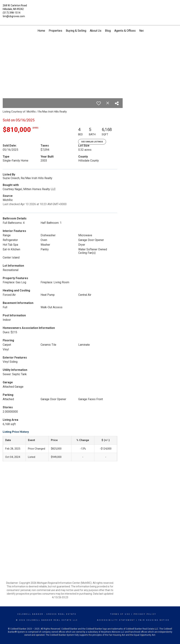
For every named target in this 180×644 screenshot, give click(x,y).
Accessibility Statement (116, 620)
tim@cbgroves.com (14, 16)
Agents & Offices (125, 31)
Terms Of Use (120, 614)
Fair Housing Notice (154, 620)
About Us (96, 31)
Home (41, 31)
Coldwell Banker (30, 614)
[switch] (99, 103)
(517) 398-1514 (12, 13)
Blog (108, 31)
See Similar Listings (92, 142)
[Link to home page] (90, 8)
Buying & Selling (76, 31)
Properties (55, 31)
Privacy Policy (145, 614)
